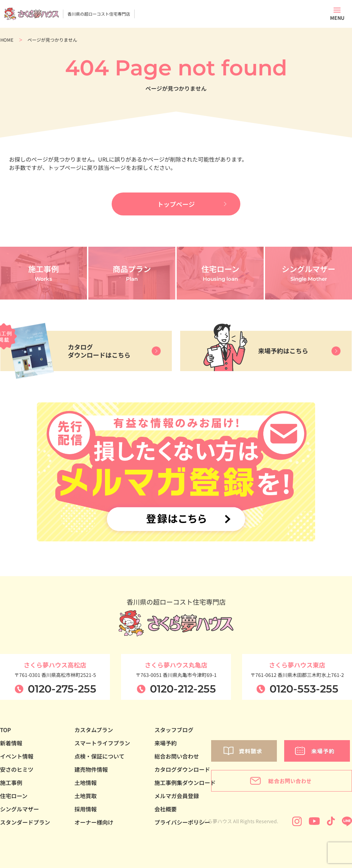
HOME (7, 40)
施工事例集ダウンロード (185, 783)
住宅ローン (14, 796)
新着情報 (11, 743)
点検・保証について (99, 756)
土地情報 (86, 783)
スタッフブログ (174, 730)
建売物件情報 (91, 769)
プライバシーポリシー (182, 822)
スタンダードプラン (25, 822)
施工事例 (11, 783)
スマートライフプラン (102, 743)
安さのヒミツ (17, 769)
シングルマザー (19, 809)
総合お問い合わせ (177, 756)
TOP (6, 730)
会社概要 (166, 809)
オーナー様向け (94, 822)
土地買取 (86, 796)
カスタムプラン (94, 730)
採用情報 (86, 809)
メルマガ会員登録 (177, 796)
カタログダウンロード (182, 769)
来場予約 (166, 743)
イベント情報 (17, 756)
